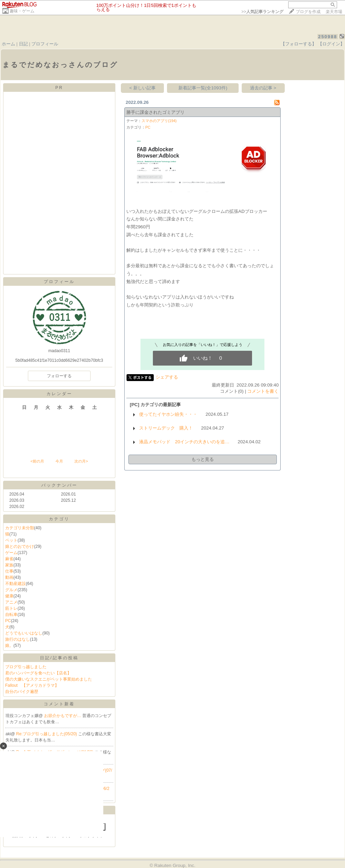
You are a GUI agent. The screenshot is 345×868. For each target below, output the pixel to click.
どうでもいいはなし (24, 633)
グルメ (11, 590)
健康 (9, 596)
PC (8, 621)
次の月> (81, 461)
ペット (11, 540)
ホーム (8, 44)
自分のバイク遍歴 (22, 692)
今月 (59, 461)
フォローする (59, 376)
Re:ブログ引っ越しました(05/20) (47, 734)
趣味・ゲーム (22, 11)
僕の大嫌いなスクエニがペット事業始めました (49, 679)
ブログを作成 (308, 12)
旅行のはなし (18, 639)
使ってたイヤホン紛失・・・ (168, 414)
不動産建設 (15, 584)
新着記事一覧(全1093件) (203, 88)
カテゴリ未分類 (20, 528)
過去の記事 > (263, 88)
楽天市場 (334, 12)
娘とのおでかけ (20, 546)
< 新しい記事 (143, 88)
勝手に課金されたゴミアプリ (155, 112)
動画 (9, 577)
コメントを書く (263, 391)
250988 (328, 37)
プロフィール (45, 44)
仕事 (9, 571)
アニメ (11, 602)
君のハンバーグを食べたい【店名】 (38, 673)
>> (262, 12)
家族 (9, 565)
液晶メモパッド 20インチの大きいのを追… (184, 442)
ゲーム (11, 553)
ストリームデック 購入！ (166, 428)
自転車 (11, 615)
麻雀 (9, 559)
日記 (23, 44)
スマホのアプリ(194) (159, 121)
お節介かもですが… (63, 716)
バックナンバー (59, 485)
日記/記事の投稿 (59, 658)
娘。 (9, 645)
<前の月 (37, 461)
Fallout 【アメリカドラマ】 (32, 685)
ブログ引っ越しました (26, 667)
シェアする (167, 377)
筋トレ (11, 608)
